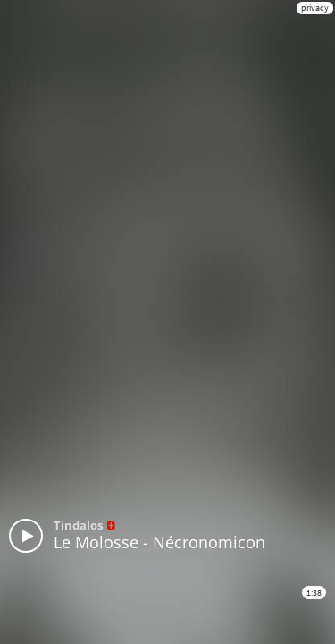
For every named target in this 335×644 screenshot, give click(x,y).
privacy (315, 8)
